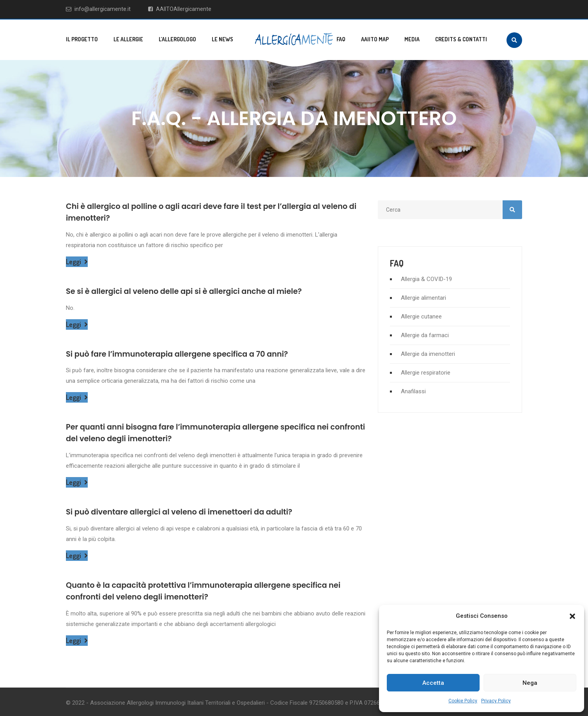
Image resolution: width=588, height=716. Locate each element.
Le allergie (128, 39)
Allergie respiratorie (426, 373)
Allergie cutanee (421, 316)
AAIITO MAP (375, 39)
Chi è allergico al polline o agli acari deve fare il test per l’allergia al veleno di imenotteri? (204, 212)
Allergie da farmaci (425, 335)
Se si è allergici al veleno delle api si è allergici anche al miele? (194, 290)
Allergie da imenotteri (428, 354)
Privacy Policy (496, 701)
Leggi (77, 261)
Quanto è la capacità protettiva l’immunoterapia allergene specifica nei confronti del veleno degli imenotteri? (215, 589)
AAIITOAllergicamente (180, 9)
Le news (222, 39)
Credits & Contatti (461, 39)
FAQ (341, 39)
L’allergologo (177, 39)
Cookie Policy (463, 701)
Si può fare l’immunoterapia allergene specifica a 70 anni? (187, 353)
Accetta (433, 683)
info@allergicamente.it (98, 9)
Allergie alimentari (423, 298)
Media (412, 39)
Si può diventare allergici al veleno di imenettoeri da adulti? (189, 510)
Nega (530, 683)
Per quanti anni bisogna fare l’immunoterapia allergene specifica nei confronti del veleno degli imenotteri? (209, 431)
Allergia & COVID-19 (426, 279)
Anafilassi (413, 391)
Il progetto (82, 39)
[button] (572, 616)
